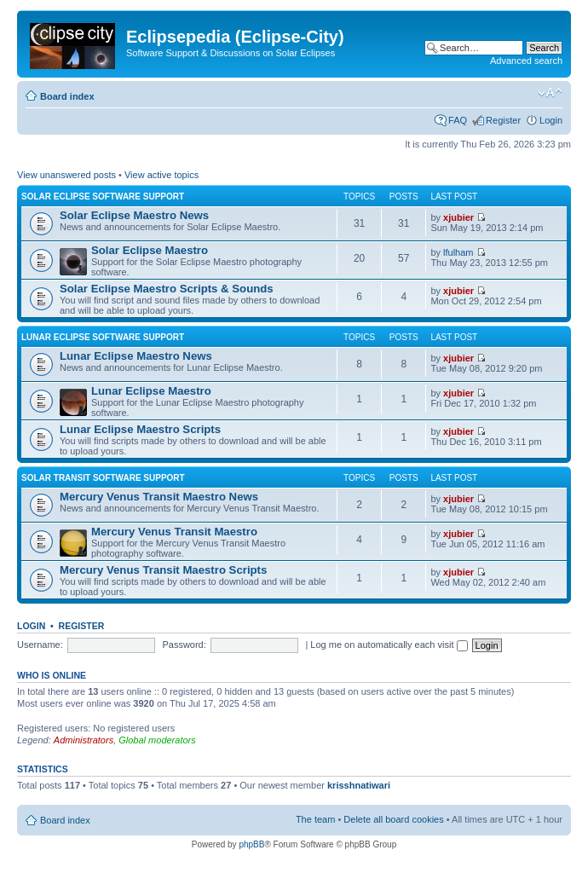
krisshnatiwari (359, 785)
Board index (67, 96)
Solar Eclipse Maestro (150, 250)
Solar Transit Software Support (103, 478)
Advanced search (526, 61)
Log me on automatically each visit (389, 645)
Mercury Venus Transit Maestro (174, 532)
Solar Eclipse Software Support (103, 197)
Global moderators (157, 740)
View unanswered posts (66, 175)
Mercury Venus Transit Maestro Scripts (163, 570)
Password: (184, 645)
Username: (40, 645)
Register (503, 120)
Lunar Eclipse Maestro (151, 391)
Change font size (550, 93)
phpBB (251, 844)
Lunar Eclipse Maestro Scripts (140, 429)
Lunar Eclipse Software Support (103, 337)
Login (551, 120)
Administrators (84, 740)
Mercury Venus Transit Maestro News (159, 497)
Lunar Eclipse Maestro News (136, 356)
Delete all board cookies (393, 819)
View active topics (161, 175)
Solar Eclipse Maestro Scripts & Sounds (167, 289)
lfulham (458, 252)
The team (315, 819)
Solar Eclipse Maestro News (134, 215)
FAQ (458, 120)
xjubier (458, 217)
